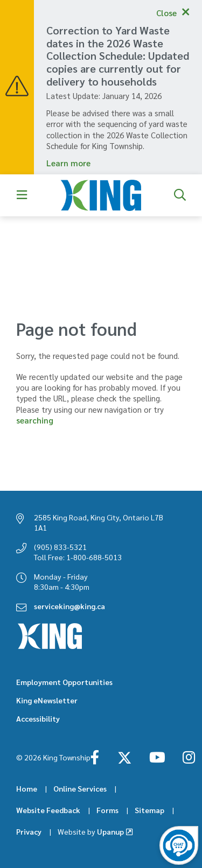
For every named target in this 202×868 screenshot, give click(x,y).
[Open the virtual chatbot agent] (179, 845)
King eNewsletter (47, 700)
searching (35, 420)
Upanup (91, 831)
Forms (107, 810)
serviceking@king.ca (69, 606)
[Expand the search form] (180, 195)
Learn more (68, 163)
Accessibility (38, 718)
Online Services (80, 788)
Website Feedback (48, 810)
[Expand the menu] (22, 195)
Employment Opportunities (64, 682)
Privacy (29, 831)
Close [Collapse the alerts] (166, 13)
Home (27, 788)
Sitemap (149, 810)
